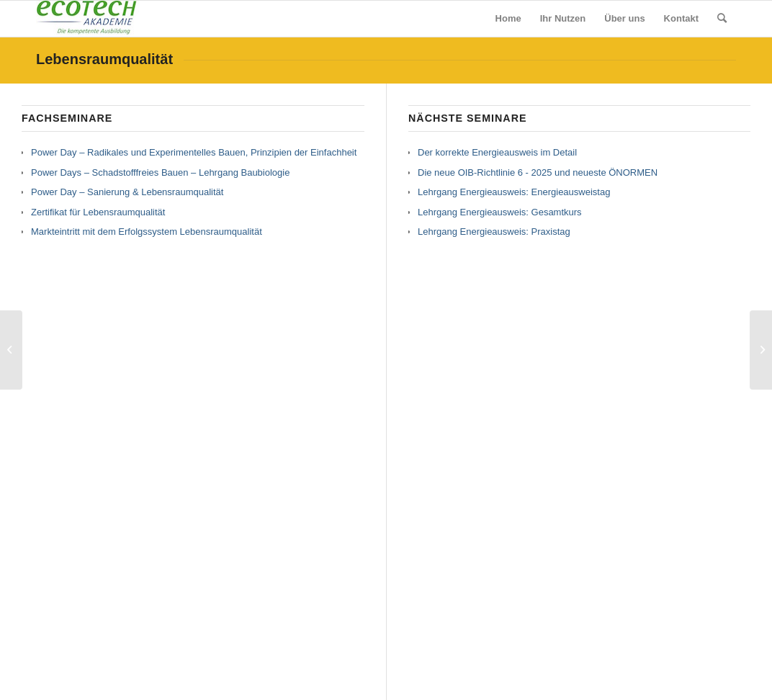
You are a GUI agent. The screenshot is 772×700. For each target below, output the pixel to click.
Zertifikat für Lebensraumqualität (98, 212)
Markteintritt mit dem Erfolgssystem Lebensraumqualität (147, 232)
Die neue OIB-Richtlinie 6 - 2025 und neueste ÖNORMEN (538, 172)
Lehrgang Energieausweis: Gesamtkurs (500, 212)
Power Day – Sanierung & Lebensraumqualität (127, 192)
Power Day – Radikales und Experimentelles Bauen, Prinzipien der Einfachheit (194, 152)
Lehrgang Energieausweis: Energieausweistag (514, 192)
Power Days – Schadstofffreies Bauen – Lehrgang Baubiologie (160, 172)
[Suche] (722, 19)
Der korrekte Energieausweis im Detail (497, 152)
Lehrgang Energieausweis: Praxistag (494, 232)
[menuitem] (508, 19)
